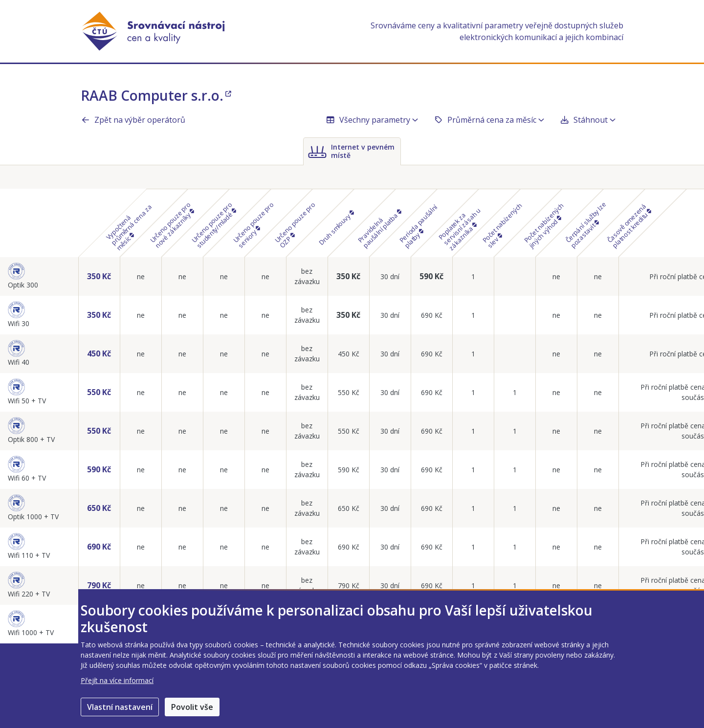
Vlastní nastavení (120, 707)
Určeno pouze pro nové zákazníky (172, 225)
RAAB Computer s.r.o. (156, 95)
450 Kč (99, 353)
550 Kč (99, 392)
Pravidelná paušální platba (379, 229)
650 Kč (99, 508)
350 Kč (99, 276)
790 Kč (99, 585)
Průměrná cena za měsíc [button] (489, 120)
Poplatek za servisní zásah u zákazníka (459, 229)
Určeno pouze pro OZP (295, 225)
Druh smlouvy (336, 228)
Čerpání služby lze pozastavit (586, 224)
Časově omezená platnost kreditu (629, 225)
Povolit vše (192, 707)
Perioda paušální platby (418, 226)
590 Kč (431, 276)
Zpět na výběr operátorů (133, 120)
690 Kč (432, 315)
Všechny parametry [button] (372, 120)
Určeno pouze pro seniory (253, 225)
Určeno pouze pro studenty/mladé (214, 225)
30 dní (390, 276)
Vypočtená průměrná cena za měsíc (129, 227)
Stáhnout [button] (588, 120)
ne (141, 276)
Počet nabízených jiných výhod (544, 225)
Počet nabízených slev (502, 225)
